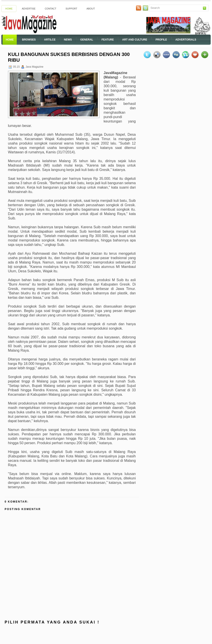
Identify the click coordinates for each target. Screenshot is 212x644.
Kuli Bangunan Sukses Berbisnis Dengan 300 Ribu (69, 57)
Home (9, 9)
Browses (29, 40)
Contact (50, 9)
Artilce (50, 40)
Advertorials (186, 40)
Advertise (29, 9)
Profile (161, 40)
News (68, 40)
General (87, 40)
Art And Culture (135, 40)
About (91, 9)
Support (72, 9)
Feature (108, 40)
